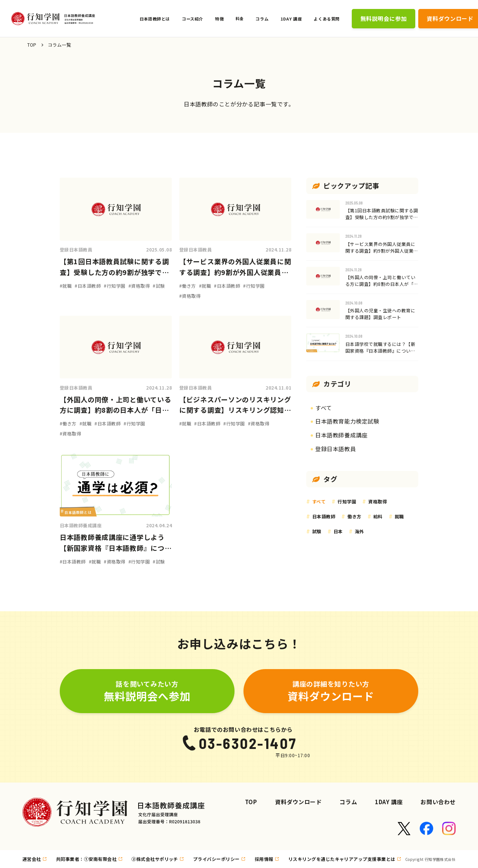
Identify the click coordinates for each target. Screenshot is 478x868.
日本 (338, 531)
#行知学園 (114, 286)
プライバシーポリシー (216, 859)
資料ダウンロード (299, 802)
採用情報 (264, 859)
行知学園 (347, 501)
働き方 (354, 516)
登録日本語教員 (76, 249)
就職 (399, 516)
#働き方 (188, 286)
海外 (359, 531)
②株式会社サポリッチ (155, 859)
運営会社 (32, 859)
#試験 (159, 286)
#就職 (66, 286)
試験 (317, 531)
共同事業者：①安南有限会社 (86, 859)
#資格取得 (139, 286)
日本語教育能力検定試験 (347, 421)
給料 (378, 516)
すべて (324, 408)
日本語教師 (324, 516)
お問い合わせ (438, 802)
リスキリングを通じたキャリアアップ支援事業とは (342, 859)
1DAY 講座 (389, 802)
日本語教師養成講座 (81, 525)
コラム (348, 802)
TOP (32, 45)
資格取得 (378, 501)
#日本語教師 (88, 286)
